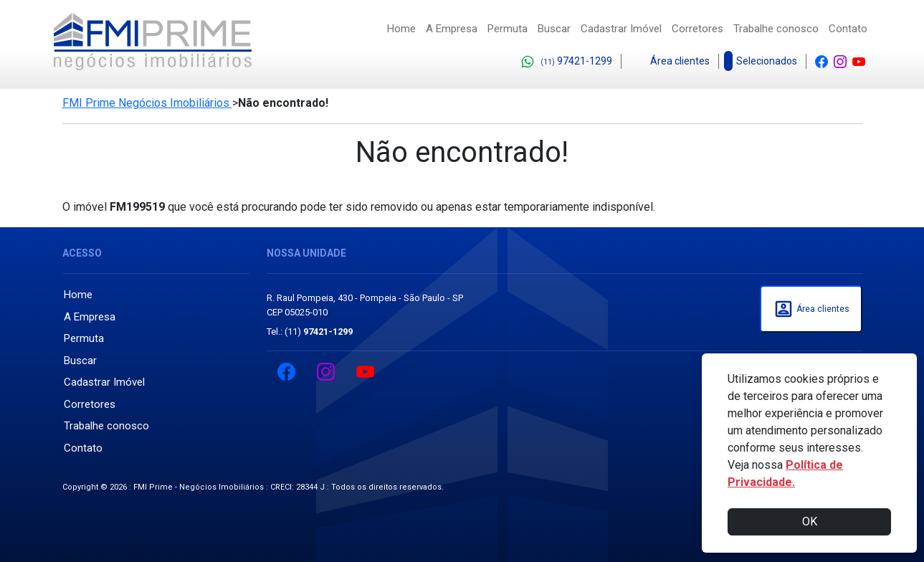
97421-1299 (566, 62)
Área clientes (670, 62)
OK (810, 521)
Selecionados (762, 61)
